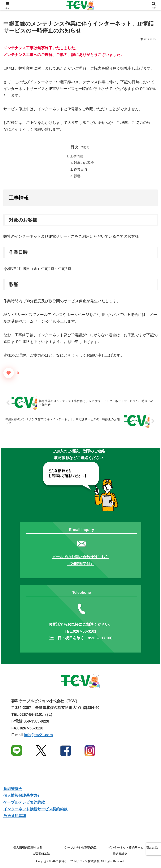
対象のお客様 (84, 163)
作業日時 (80, 170)
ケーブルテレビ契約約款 (24, 803)
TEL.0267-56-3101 (80, 632)
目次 (74, 147)
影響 (77, 177)
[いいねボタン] (9, 374)
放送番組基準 (15, 817)
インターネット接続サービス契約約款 (35, 810)
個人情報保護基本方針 (22, 796)
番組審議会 (13, 790)
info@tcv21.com (38, 736)
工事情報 (77, 156)
